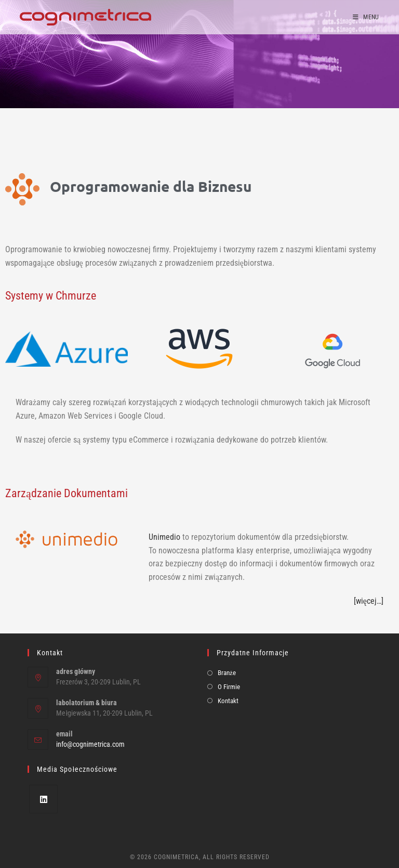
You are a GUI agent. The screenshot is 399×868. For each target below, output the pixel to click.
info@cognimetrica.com (90, 744)
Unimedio (164, 537)
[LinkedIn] (43, 799)
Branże (227, 673)
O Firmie (229, 687)
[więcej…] (369, 601)
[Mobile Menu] (366, 17)
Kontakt (228, 701)
